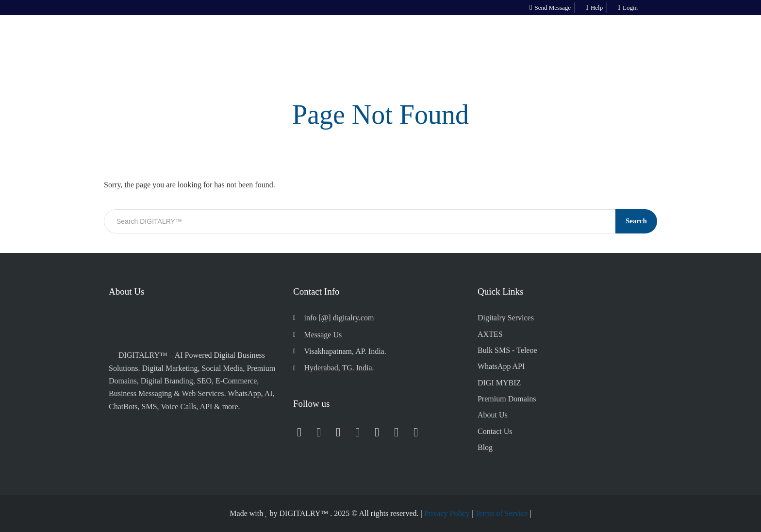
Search (637, 221)
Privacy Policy (447, 513)
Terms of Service (501, 513)
